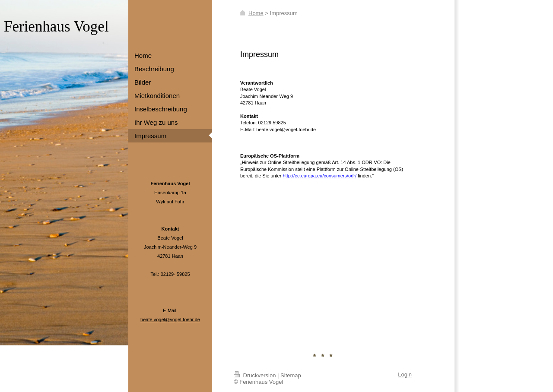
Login (405, 375)
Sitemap (291, 375)
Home (256, 13)
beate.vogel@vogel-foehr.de (170, 319)
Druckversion (256, 375)
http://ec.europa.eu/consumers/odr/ (319, 176)
